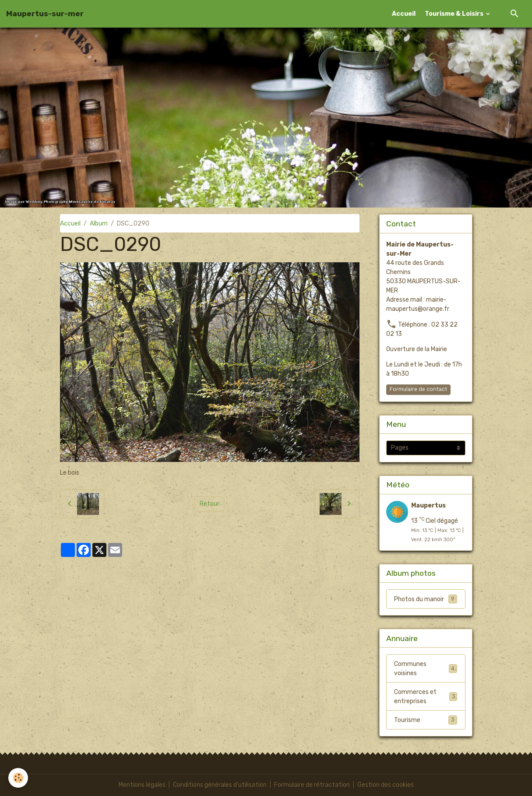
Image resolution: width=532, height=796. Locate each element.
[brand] (45, 14)
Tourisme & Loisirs (455, 14)
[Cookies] (19, 778)
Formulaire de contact (418, 389)
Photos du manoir (426, 599)
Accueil (404, 14)
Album (99, 224)
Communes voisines (426, 669)
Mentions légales (142, 785)
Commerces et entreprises (426, 697)
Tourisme (426, 720)
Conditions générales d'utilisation (220, 785)
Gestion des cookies (386, 785)
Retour (210, 504)
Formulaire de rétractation (312, 785)
